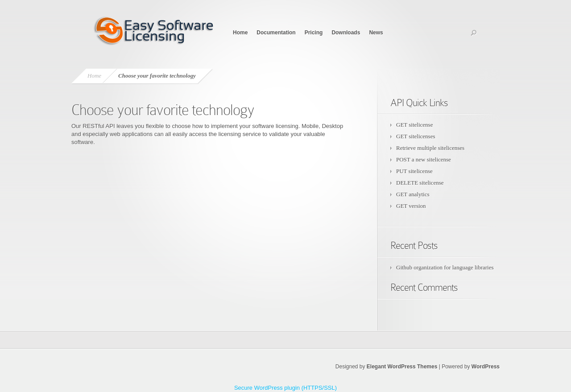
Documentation (276, 33)
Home (240, 33)
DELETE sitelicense (420, 183)
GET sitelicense (414, 125)
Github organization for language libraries (445, 267)
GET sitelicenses (416, 136)
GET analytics (413, 194)
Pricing (314, 33)
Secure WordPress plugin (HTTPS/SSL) (285, 388)
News (376, 33)
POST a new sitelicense (424, 159)
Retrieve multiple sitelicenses (430, 148)
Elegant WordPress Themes (402, 367)
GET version (411, 206)
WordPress (486, 367)
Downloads (346, 33)
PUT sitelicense (414, 171)
